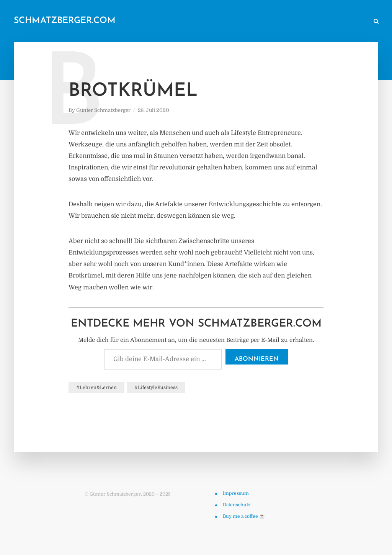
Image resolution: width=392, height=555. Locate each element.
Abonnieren (257, 359)
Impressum (236, 493)
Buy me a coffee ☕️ (244, 516)
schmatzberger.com (65, 21)
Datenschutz (237, 505)
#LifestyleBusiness (156, 388)
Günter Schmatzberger (103, 110)
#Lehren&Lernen (96, 388)
